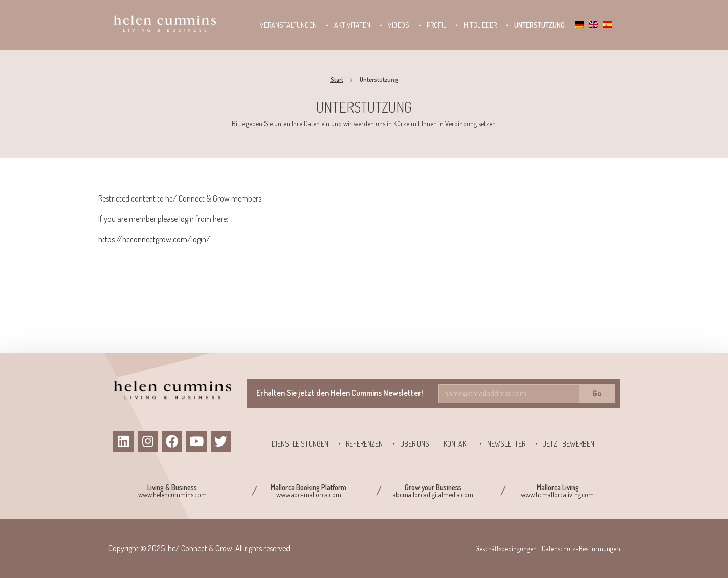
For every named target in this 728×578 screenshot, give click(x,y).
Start (337, 80)
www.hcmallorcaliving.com (557, 494)
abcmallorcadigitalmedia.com (433, 494)
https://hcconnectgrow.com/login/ (154, 239)
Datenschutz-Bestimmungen (581, 549)
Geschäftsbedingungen (506, 549)
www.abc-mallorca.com (309, 494)
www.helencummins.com (172, 494)
